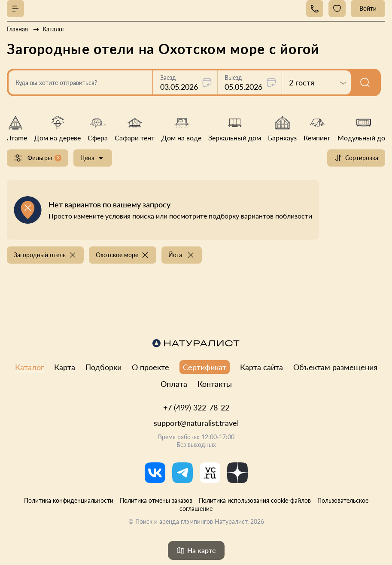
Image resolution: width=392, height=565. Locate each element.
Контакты (215, 384)
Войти (368, 8)
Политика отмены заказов (156, 500)
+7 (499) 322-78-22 (196, 407)
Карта (65, 367)
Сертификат (205, 367)
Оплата (174, 384)
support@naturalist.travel (196, 423)
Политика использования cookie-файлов (255, 500)
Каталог (29, 367)
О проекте (150, 367)
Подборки (103, 367)
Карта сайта (261, 367)
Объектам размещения (335, 367)
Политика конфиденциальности (69, 500)
